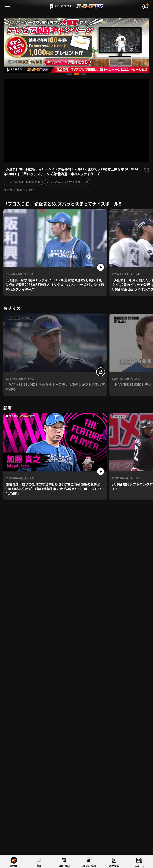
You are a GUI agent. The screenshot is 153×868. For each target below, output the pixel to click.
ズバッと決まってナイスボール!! (67, 182)
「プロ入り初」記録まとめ (23, 182)
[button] (70, 74)
